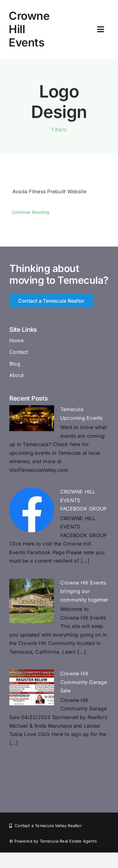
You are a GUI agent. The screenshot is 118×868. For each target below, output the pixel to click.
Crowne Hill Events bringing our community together (84, 591)
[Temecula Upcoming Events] (32, 418)
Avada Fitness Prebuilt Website (49, 191)
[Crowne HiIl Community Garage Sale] (32, 687)
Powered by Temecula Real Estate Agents (55, 841)
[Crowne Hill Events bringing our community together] (32, 601)
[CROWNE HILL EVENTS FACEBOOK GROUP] (32, 510)
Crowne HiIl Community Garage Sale (84, 682)
